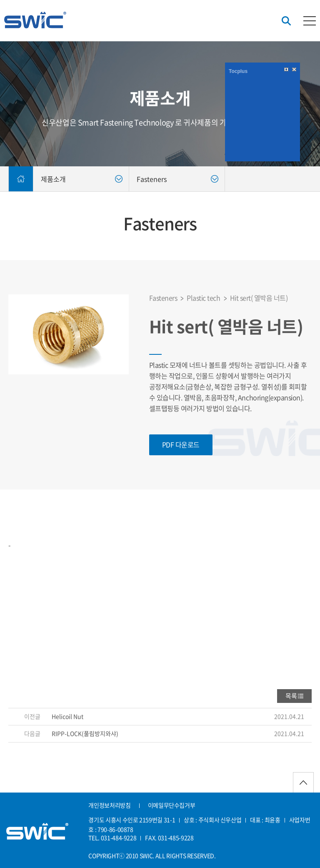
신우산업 (35, 20)
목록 (291, 696)
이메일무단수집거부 (172, 805)
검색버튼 (286, 21)
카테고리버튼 (310, 21)
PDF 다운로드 (181, 444)
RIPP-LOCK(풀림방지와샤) (85, 733)
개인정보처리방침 (109, 805)
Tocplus (238, 71)
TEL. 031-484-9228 (112, 838)
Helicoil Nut (67, 716)
